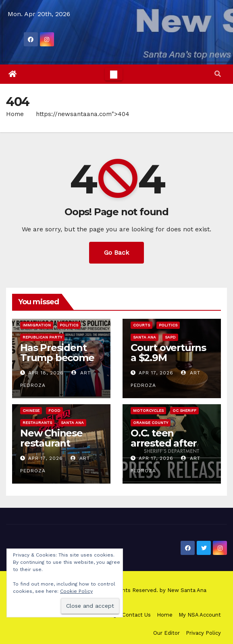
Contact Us (136, 615)
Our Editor (166, 633)
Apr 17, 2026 (156, 373)
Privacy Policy (203, 633)
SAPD (170, 337)
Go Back (116, 252)
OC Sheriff (184, 410)
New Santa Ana (187, 590)
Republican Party (42, 337)
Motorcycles (148, 410)
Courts (141, 325)
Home (15, 114)
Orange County (151, 423)
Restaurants (37, 423)
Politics (69, 325)
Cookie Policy (76, 591)
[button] (218, 74)
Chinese (31, 410)
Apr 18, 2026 (46, 373)
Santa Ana (145, 337)
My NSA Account (200, 615)
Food (54, 410)
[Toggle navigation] (114, 74)
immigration (37, 325)
